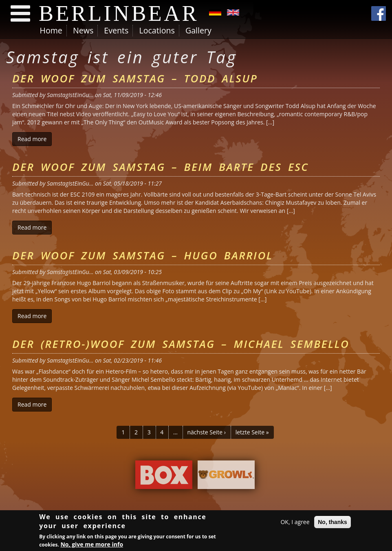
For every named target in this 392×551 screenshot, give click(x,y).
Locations (157, 30)
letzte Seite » (252, 432)
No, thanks (333, 523)
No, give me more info (92, 546)
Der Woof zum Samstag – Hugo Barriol (142, 255)
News (83, 30)
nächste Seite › (206, 432)
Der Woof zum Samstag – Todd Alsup (135, 78)
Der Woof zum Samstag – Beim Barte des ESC (161, 167)
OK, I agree (295, 523)
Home (51, 30)
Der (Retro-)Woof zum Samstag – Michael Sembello (181, 344)
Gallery (198, 30)
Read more (35, 139)
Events (116, 30)
